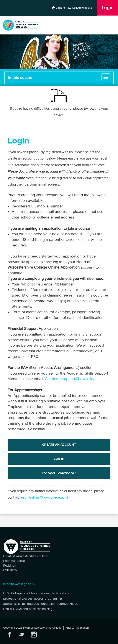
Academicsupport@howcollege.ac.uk (76, 379)
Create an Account (59, 445)
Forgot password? (59, 473)
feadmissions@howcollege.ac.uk (44, 498)
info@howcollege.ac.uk (19, 584)
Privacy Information (77, 628)
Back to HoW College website (71, 8)
